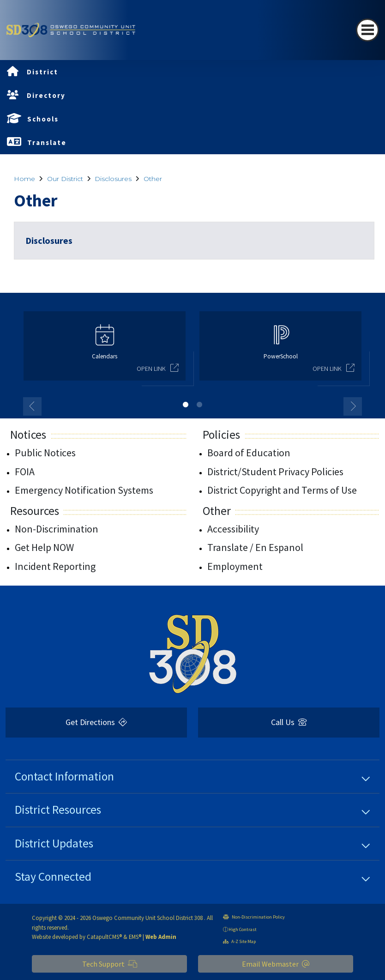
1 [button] (186, 405)
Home (24, 179)
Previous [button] (32, 406)
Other (153, 179)
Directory (46, 95)
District (42, 72)
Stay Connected (53, 877)
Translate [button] (47, 142)
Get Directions (96, 722)
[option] (105, 350)
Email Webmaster (276, 964)
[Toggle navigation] (367, 30)
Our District (65, 179)
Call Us (289, 722)
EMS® (135, 937)
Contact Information (64, 776)
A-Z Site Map (239, 941)
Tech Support (110, 964)
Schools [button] (43, 119)
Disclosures (113, 179)
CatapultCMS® (104, 937)
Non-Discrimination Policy (254, 917)
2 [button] (199, 405)
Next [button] (353, 406)
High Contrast (243, 929)
